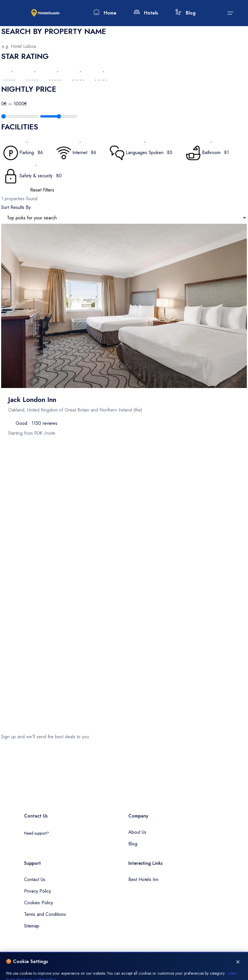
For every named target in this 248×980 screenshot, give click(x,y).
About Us (137, 832)
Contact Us (35, 879)
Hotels (146, 13)
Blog (186, 13)
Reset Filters (42, 190)
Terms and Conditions (45, 914)
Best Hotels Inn (143, 879)
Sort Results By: (17, 207)
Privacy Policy (38, 891)
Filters (6, 459)
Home (105, 13)
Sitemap (32, 926)
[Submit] (230, 13)
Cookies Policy (39, 903)
